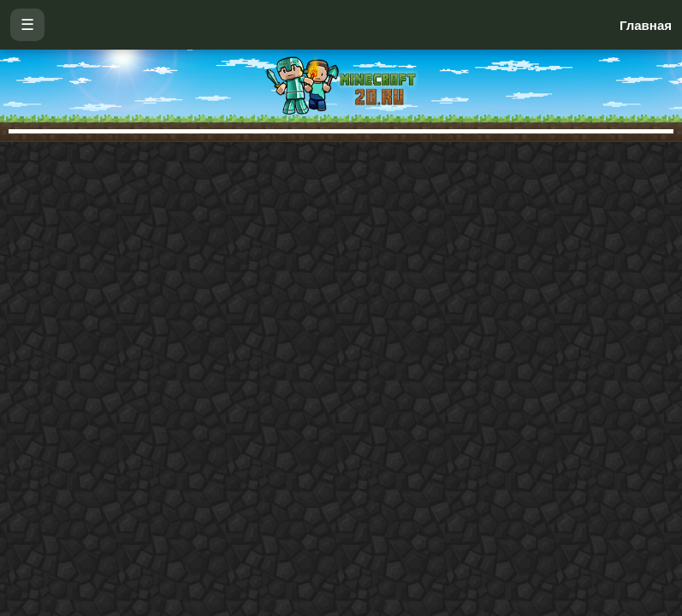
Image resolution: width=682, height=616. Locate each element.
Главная (646, 25)
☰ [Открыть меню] (27, 25)
